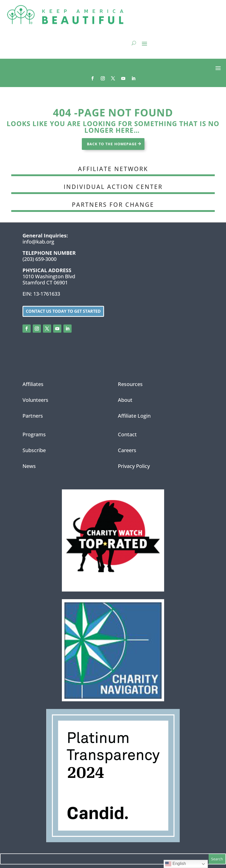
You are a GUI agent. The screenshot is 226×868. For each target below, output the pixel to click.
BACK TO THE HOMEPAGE (112, 144)
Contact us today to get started (63, 311)
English (176, 864)
